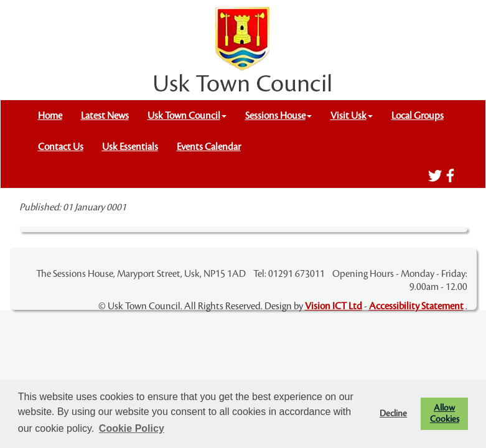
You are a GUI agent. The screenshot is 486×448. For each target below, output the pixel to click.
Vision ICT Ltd (334, 306)
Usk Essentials (130, 147)
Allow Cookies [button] (445, 413)
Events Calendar (209, 147)
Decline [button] (393, 413)
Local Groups (418, 116)
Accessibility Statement (416, 306)
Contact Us (61, 147)
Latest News (105, 116)
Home (50, 116)
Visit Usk (352, 116)
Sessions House (278, 116)
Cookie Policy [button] (132, 428)
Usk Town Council (187, 116)
